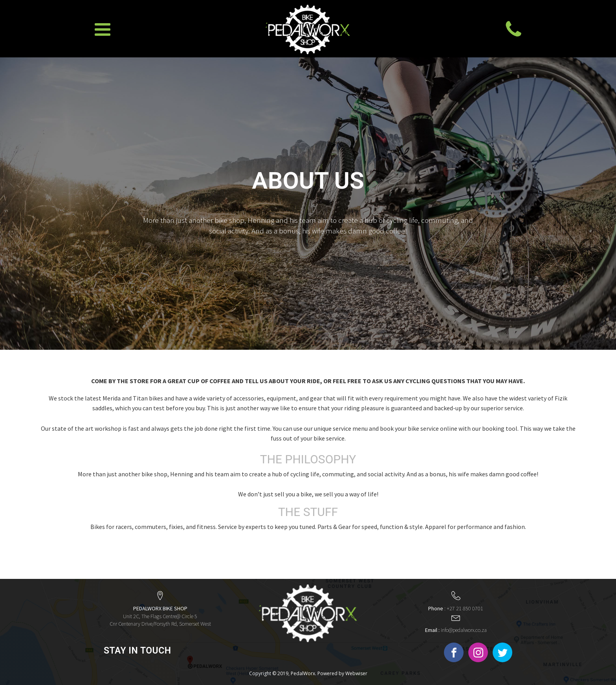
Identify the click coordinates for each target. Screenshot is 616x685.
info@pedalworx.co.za (456, 630)
